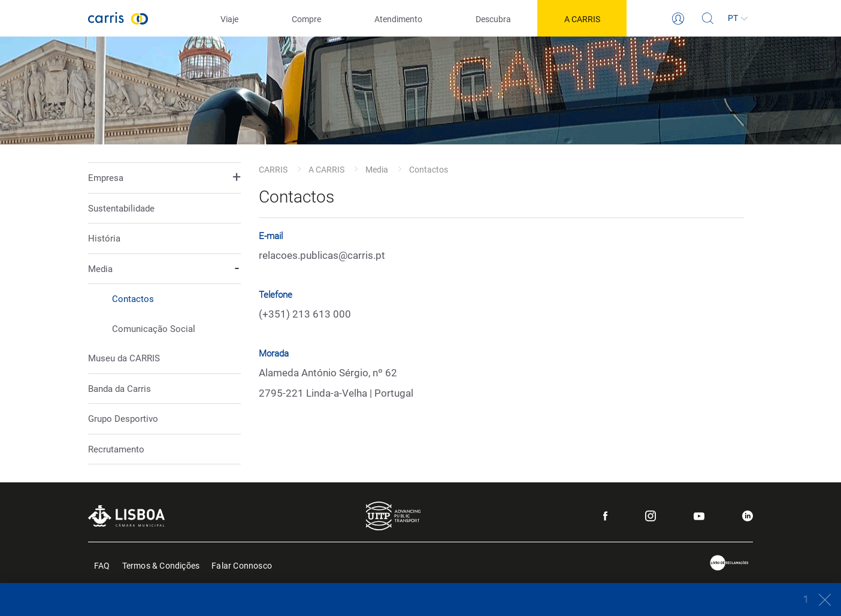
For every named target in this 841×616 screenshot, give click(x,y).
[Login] (678, 19)
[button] (164, 178)
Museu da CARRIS (124, 358)
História (104, 238)
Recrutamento (116, 449)
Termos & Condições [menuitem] (161, 565)
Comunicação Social (154, 329)
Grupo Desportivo (123, 419)
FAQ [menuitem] (102, 565)
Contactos (133, 299)
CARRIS (273, 170)
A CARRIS (326, 170)
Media (377, 170)
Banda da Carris (120, 389)
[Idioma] (738, 19)
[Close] (819, 600)
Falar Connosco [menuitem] (242, 565)
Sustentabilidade (121, 209)
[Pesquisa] (708, 19)
